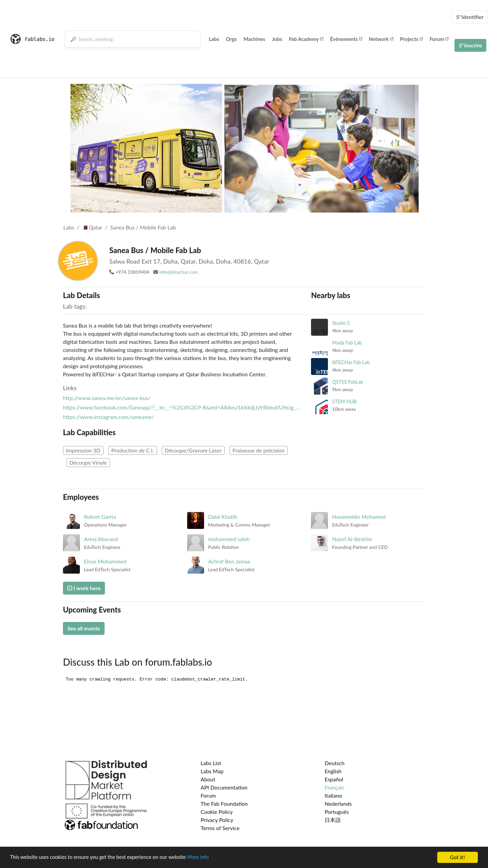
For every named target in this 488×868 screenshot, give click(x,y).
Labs (214, 39)
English (333, 771)
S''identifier (470, 17)
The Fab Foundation (224, 804)
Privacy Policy (217, 820)
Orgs (231, 39)
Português (337, 812)
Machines (254, 39)
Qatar (92, 227)
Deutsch (335, 763)
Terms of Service (220, 828)
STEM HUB (344, 402)
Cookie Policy (217, 812)
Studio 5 (341, 323)
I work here (84, 588)
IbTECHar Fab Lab (351, 362)
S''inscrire (470, 45)
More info (208, 858)
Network (381, 39)
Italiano (333, 795)
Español (334, 779)
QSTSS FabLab (348, 382)
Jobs (277, 39)
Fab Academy (306, 39)
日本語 (333, 820)
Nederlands (338, 804)
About (208, 779)
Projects (411, 39)
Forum (439, 39)
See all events (84, 628)
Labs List (211, 763)
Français (334, 787)
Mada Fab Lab (347, 343)
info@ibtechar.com (179, 272)
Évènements (346, 39)
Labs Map (212, 771)
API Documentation (224, 787)
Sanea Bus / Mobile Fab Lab (143, 227)
